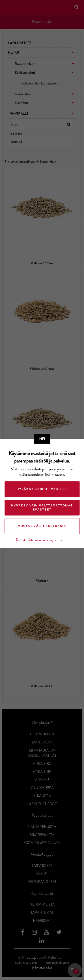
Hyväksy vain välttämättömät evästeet (42, 507)
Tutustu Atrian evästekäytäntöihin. (42, 540)
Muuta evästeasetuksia (42, 526)
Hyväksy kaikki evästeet (42, 489)
